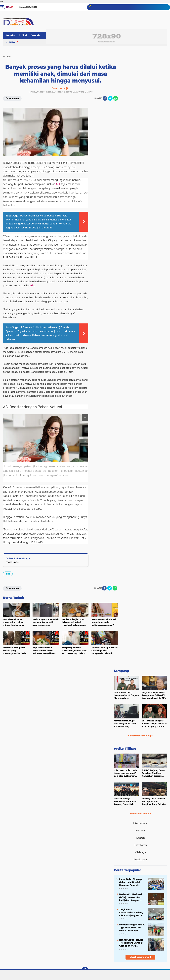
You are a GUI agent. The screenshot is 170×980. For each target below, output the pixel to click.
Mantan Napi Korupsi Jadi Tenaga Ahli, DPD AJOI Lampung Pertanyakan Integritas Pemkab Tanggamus (125, 724)
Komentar (12, 98)
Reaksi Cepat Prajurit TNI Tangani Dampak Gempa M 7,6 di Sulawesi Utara (131, 943)
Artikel (23, 35)
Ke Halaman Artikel (141, 814)
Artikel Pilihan (125, 749)
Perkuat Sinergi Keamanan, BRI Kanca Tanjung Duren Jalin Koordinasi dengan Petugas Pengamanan (125, 801)
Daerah (35, 35)
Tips (8, 574)
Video (13, 42)
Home (9, 7)
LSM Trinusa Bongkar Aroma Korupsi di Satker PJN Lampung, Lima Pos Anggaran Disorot (154, 724)
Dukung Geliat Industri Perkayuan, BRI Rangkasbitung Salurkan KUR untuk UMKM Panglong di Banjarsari (154, 801)
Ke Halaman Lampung (140, 736)
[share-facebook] (105, 98)
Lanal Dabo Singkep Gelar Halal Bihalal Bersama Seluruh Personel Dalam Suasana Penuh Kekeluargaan (130, 882)
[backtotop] (85, 970)
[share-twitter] (110, 98)
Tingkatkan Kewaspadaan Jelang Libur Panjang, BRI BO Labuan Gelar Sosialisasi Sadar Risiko (132, 913)
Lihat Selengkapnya (141, 957)
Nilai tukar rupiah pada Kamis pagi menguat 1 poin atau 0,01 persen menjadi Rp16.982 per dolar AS (125, 773)
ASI (58, 184)
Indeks (10, 35)
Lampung (121, 671)
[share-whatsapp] (116, 98)
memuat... (12, 562)
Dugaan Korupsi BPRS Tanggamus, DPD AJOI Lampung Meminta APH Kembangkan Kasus (154, 695)
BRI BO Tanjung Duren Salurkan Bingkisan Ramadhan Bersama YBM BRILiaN (153, 773)
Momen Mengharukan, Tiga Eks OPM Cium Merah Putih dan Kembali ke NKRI (132, 928)
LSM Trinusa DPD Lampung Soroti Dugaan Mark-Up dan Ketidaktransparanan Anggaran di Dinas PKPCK (126, 695)
